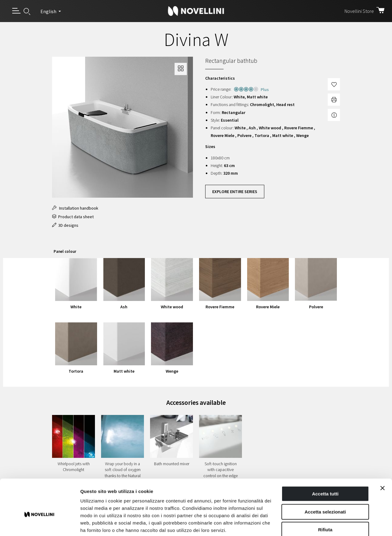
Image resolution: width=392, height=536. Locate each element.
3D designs (65, 225)
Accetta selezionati (325, 479)
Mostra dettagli (322, 524)
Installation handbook (75, 208)
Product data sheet (73, 217)
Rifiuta (325, 497)
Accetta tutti (325, 461)
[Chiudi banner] (383, 455)
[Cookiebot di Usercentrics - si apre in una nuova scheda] (40, 524)
